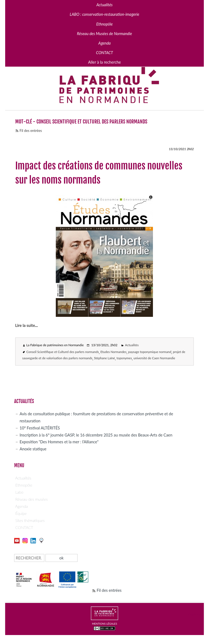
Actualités (132, 345)
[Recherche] (29, 558)
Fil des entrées (31, 131)
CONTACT (24, 527)
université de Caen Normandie (154, 358)
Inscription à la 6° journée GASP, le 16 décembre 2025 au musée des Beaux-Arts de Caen (96, 435)
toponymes (124, 358)
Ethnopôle (24, 485)
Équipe (21, 513)
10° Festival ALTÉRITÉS (40, 428)
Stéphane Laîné (104, 358)
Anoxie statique (33, 449)
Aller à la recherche (104, 62)
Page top (195, 614)
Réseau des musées (31, 499)
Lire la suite (25, 325)
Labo (19, 492)
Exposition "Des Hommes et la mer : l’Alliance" (59, 442)
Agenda (21, 506)
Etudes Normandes (113, 352)
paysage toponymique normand (150, 352)
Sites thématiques (30, 520)
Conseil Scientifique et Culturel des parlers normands (63, 352)
